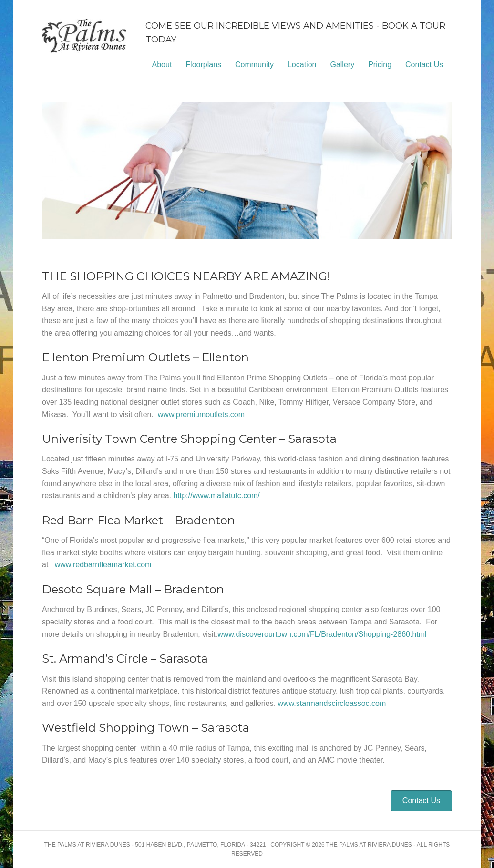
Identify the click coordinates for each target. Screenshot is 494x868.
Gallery (342, 65)
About (162, 65)
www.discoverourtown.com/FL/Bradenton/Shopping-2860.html (322, 634)
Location (302, 65)
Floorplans (203, 65)
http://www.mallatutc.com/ (216, 495)
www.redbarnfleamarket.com (103, 565)
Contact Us (424, 65)
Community (254, 65)
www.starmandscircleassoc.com (332, 703)
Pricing (380, 65)
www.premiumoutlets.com (201, 414)
